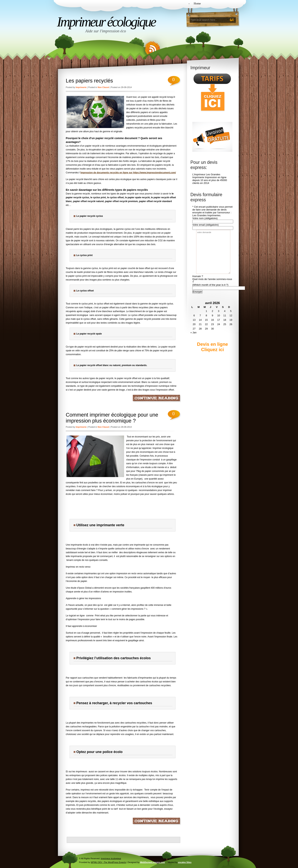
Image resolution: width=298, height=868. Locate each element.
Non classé (103, 87)
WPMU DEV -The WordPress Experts (108, 862)
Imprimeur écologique (106, 22)
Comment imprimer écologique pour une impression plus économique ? (112, 418)
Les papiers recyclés (89, 81)
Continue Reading (157, 399)
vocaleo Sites (185, 862)
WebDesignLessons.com (152, 862)
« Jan (193, 332)
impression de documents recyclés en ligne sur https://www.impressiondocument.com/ (128, 173)
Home (197, 3)
